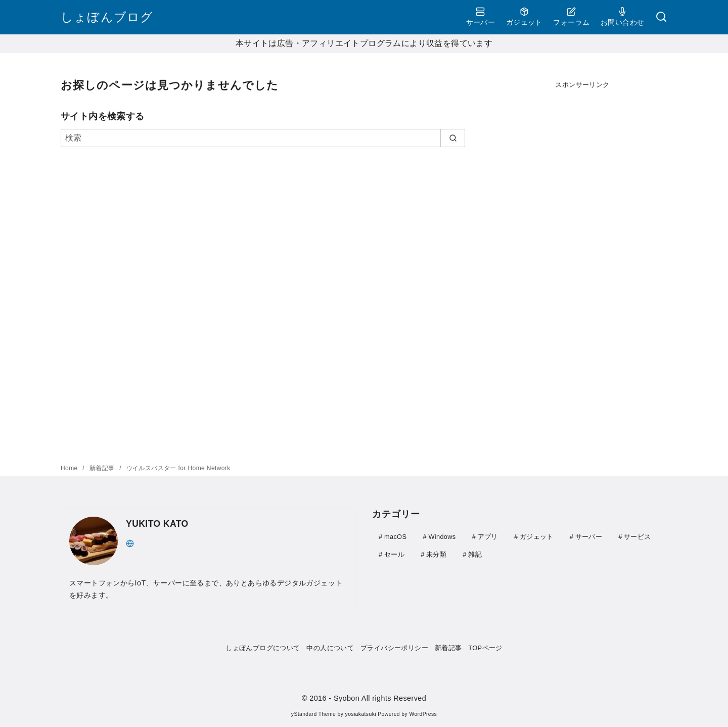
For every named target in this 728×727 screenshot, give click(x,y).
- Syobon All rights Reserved (377, 698)
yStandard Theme (313, 714)
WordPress (423, 714)
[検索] (661, 17)
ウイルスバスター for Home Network (178, 468)
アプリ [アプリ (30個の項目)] (488, 537)
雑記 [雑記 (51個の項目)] (475, 554)
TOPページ (485, 648)
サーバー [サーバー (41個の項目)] (589, 537)
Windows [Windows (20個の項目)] (442, 537)
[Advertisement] (582, 256)
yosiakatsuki (361, 714)
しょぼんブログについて (263, 648)
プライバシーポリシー (394, 648)
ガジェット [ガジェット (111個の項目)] (537, 537)
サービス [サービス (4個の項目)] (637, 537)
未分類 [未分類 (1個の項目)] (436, 554)
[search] (453, 138)
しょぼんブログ (107, 17)
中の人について (330, 648)
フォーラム (571, 16)
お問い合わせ (622, 16)
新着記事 (103, 468)
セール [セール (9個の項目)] (394, 554)
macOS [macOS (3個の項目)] (395, 537)
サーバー (481, 16)
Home (70, 468)
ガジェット (524, 16)
